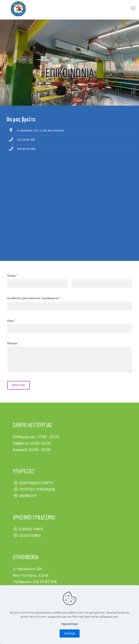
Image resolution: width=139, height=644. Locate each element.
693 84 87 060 (26, 149)
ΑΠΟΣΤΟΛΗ (18, 385)
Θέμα (11, 321)
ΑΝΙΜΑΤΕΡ (28, 496)
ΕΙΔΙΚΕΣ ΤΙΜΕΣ (31, 529)
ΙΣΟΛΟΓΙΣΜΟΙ (30, 536)
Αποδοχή (70, 633)
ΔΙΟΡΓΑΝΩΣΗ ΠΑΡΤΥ (36, 483)
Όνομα (12, 276)
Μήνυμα (13, 343)
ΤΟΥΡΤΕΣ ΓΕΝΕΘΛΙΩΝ (37, 489)
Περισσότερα (69, 624)
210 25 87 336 (26, 140)
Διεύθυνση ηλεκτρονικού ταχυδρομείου (34, 298)
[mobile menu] (133, 9)
